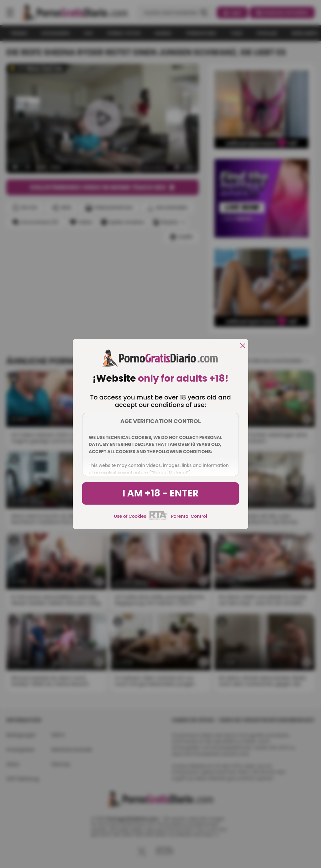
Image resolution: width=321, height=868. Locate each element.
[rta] (158, 519)
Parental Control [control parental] (189, 516)
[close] (243, 346)
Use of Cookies (130, 516)
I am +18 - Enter (160, 493)
